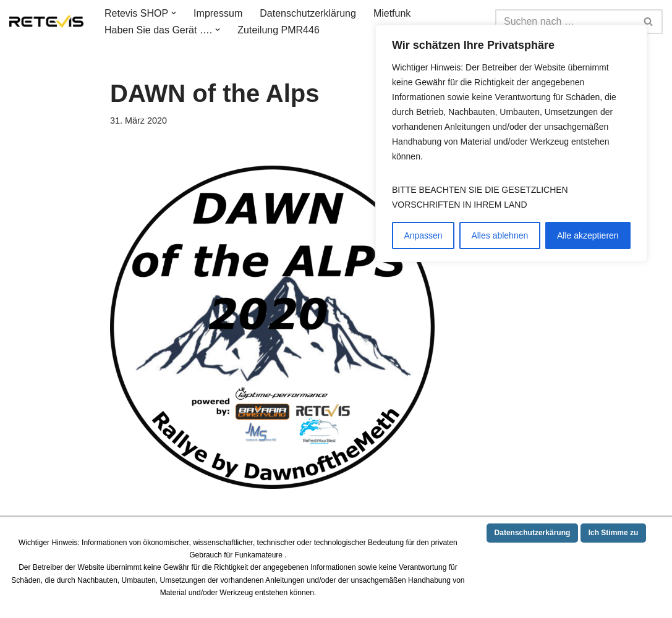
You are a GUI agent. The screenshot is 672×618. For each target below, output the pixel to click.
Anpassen (423, 235)
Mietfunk (392, 13)
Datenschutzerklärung (308, 13)
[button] (174, 13)
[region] (511, 143)
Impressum (218, 13)
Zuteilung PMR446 (279, 30)
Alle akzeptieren (588, 235)
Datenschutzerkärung (533, 533)
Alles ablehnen (500, 235)
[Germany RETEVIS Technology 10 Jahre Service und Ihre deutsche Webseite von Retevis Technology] (46, 22)
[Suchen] (565, 22)
